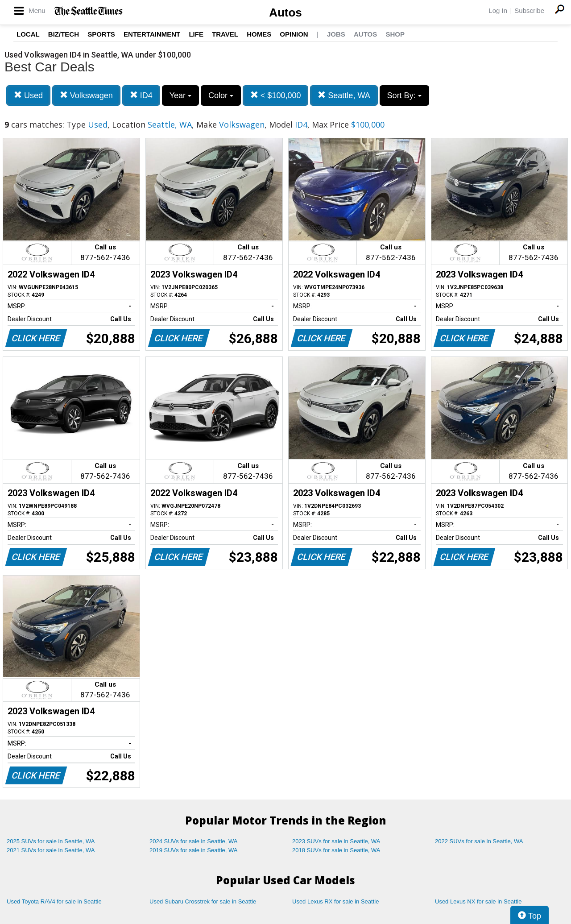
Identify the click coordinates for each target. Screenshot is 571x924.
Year (180, 95)
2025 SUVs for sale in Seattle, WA (51, 841)
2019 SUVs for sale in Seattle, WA (194, 850)
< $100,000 (276, 95)
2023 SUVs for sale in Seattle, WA (336, 841)
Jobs (336, 34)
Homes (259, 34)
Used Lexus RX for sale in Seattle (335, 901)
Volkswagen (86, 95)
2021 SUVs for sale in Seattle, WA (51, 850)
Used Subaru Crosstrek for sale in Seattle (203, 901)
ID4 (141, 95)
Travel (225, 34)
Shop (395, 34)
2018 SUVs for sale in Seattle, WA (336, 850)
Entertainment (152, 34)
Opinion (294, 34)
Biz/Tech (64, 34)
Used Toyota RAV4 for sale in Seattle (54, 901)
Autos (285, 12)
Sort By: (404, 95)
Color (221, 95)
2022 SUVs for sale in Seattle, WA (479, 841)
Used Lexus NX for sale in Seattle (478, 901)
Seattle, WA (344, 95)
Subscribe (529, 10)
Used (28, 95)
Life (196, 34)
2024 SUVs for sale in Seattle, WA (194, 841)
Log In (498, 10)
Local (28, 34)
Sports (101, 34)
